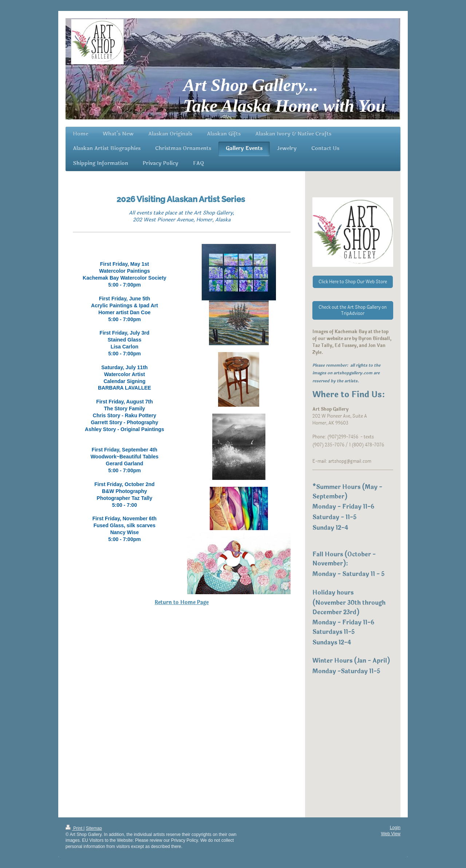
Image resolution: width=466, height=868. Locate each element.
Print (74, 828)
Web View (391, 834)
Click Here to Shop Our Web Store (353, 282)
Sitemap (94, 828)
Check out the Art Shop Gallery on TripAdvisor (353, 310)
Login (395, 828)
